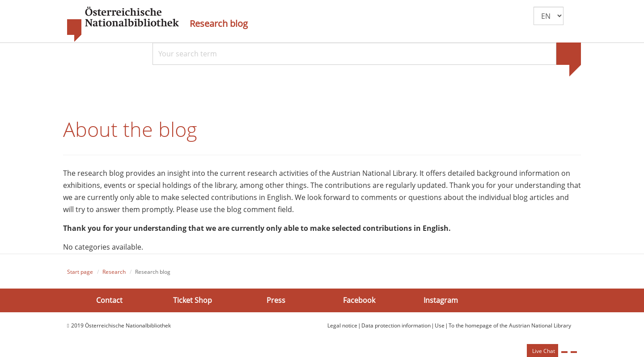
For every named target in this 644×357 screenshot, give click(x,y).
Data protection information (396, 325)
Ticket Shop (193, 300)
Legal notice (342, 325)
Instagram (441, 300)
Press (276, 300)
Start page (80, 272)
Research (114, 272)
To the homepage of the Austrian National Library (510, 325)
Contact (109, 300)
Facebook (359, 300)
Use (440, 325)
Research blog (219, 24)
